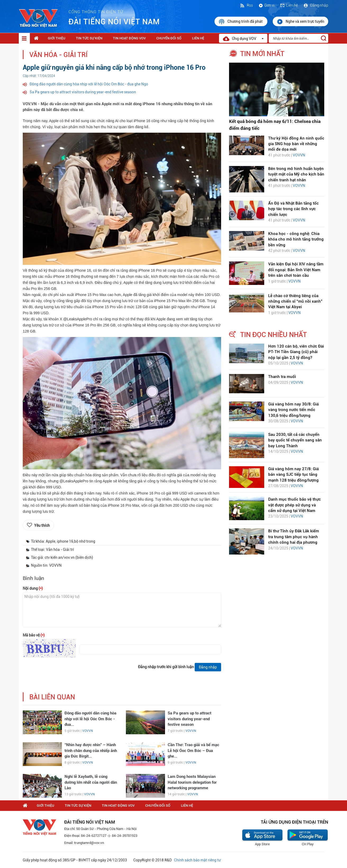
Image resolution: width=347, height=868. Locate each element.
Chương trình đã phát (241, 22)
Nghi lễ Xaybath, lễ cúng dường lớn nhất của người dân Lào (91, 782)
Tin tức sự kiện (89, 38)
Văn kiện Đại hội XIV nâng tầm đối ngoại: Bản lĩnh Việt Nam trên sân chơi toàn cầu (296, 270)
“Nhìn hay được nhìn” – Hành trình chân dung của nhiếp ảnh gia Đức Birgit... (91, 751)
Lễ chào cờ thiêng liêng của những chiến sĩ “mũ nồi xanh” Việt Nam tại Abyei (295, 301)
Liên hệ (289, 5)
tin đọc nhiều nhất (273, 335)
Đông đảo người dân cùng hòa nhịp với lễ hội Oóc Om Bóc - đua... (90, 719)
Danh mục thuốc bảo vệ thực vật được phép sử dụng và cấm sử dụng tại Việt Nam (295, 505)
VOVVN (88, 731)
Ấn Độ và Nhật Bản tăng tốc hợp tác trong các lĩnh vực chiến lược (293, 209)
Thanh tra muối (282, 377)
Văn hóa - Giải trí (58, 55)
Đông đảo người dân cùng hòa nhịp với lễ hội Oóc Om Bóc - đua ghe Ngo (89, 84)
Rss (246, 5)
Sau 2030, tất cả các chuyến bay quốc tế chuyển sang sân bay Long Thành (295, 440)
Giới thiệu (57, 38)
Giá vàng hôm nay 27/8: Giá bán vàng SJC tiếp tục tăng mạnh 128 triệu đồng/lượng (293, 475)
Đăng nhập (316, 5)
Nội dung (33, 588)
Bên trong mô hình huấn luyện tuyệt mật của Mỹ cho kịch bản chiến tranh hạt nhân (296, 174)
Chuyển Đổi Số (169, 38)
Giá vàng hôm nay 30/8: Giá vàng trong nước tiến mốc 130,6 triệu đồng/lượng (293, 410)
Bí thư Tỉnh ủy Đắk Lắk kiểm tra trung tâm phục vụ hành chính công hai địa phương (294, 537)
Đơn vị (266, 5)
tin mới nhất (262, 54)
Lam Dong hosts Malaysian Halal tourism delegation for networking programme (192, 782)
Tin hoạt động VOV (129, 38)
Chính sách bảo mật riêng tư (197, 860)
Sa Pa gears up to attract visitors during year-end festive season (83, 92)
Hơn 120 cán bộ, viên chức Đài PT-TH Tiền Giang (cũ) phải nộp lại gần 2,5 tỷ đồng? (296, 352)
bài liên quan (52, 697)
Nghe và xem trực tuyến (300, 22)
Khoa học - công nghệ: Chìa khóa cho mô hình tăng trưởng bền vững (296, 239)
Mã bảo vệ (34, 635)
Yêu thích (42, 525)
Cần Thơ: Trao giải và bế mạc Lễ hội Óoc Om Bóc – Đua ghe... (193, 751)
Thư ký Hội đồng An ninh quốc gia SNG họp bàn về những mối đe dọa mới (296, 144)
